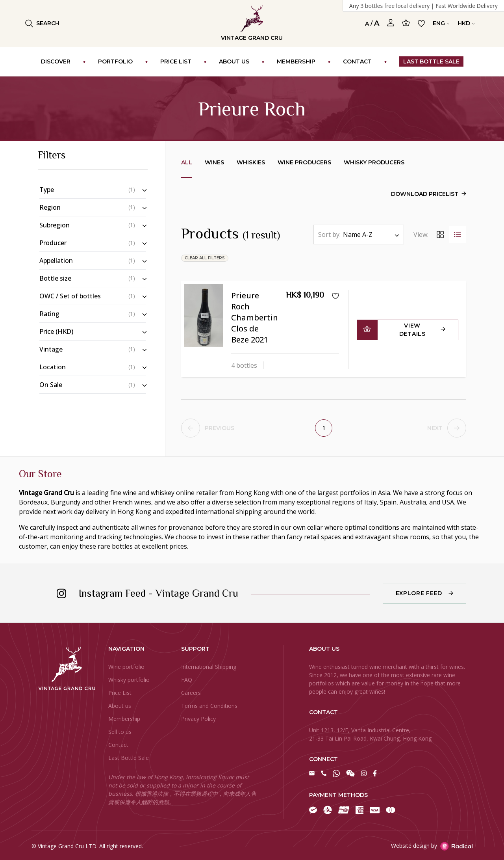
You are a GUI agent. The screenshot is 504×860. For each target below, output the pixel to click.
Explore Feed (419, 593)
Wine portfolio (126, 667)
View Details (412, 330)
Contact (118, 745)
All (187, 162)
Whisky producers (374, 162)
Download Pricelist (425, 194)
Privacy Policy (198, 719)
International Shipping (209, 667)
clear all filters (205, 258)
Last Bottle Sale (129, 758)
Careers (191, 693)
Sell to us (120, 732)
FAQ (187, 680)
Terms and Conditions (209, 706)
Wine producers (304, 162)
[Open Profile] (391, 23)
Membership (124, 719)
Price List (120, 693)
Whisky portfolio (129, 680)
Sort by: (329, 235)
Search (42, 23)
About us (120, 706)
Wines (214, 162)
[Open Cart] (406, 23)
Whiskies (251, 162)
